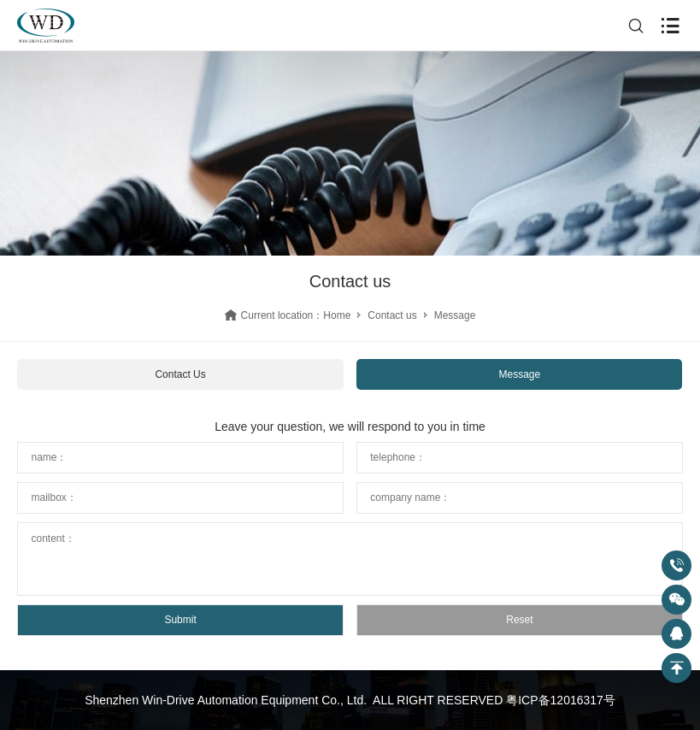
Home (337, 315)
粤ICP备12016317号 (561, 700)
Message (520, 374)
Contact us (392, 315)
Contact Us (180, 374)
